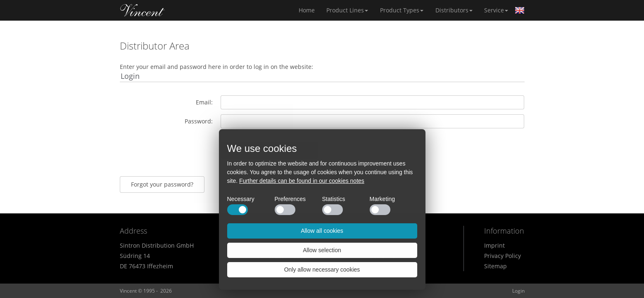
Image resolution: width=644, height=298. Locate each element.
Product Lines (347, 10)
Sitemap (495, 266)
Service (496, 10)
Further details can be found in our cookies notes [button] (302, 181)
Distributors (454, 10)
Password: (199, 121)
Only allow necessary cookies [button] (322, 270)
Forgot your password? (162, 184)
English (520, 10)
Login (518, 291)
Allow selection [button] (322, 250)
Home (143, 10)
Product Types (402, 10)
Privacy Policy (503, 256)
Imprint (494, 245)
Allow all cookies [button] (322, 231)
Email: (204, 102)
